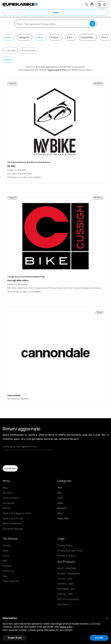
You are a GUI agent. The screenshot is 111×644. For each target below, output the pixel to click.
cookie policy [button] (66, 627)
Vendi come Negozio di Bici (17, 513)
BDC (60, 493)
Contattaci (8, 503)
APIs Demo (63, 605)
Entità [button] (8, 37)
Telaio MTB (63, 519)
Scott (6, 556)
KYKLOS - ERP (65, 594)
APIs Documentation (68, 599)
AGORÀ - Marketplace (69, 574)
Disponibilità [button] (87, 37)
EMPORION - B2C (66, 589)
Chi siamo (8, 493)
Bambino (62, 508)
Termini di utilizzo (66, 556)
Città (60, 498)
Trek (5, 576)
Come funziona (11, 498)
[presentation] (22, 458)
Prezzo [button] (55, 37)
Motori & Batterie (12, 524)
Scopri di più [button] (15, 638)
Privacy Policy (65, 546)
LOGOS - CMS (65, 579)
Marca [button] (40, 37)
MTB (60, 488)
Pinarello (7, 566)
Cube (5, 551)
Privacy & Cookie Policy (70, 551)
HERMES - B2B (65, 584)
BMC (5, 561)
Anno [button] (70, 37)
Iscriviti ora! (10, 468)
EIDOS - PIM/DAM (67, 569)
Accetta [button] (99, 638)
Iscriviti (6, 508)
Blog (5, 488)
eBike (60, 503)
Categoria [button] (24, 37)
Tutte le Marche (11, 581)
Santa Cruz (8, 571)
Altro (60, 513)
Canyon (7, 546)
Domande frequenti (13, 529)
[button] (107, 618)
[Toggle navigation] (102, 5)
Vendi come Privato (13, 519)
